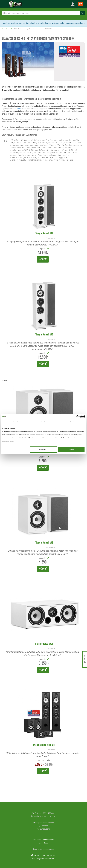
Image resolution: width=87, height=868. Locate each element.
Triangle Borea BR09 (44, 234)
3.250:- (44, 664)
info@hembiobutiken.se (43, 823)
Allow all (71, 449)
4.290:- (44, 562)
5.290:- (44, 461)
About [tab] (72, 422)
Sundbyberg (43, 829)
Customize (43, 449)
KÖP (43, 259)
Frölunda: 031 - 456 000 (43, 813)
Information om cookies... (43, 849)
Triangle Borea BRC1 (44, 644)
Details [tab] (44, 422)
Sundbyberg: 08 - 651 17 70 (43, 816)
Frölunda (43, 826)
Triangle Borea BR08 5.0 (44, 745)
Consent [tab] (15, 422)
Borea (19, 109)
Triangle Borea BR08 (44, 335)
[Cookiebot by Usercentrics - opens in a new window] (73, 416)
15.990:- (39, 765)
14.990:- (44, 253)
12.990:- (44, 358)
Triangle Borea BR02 (44, 543)
